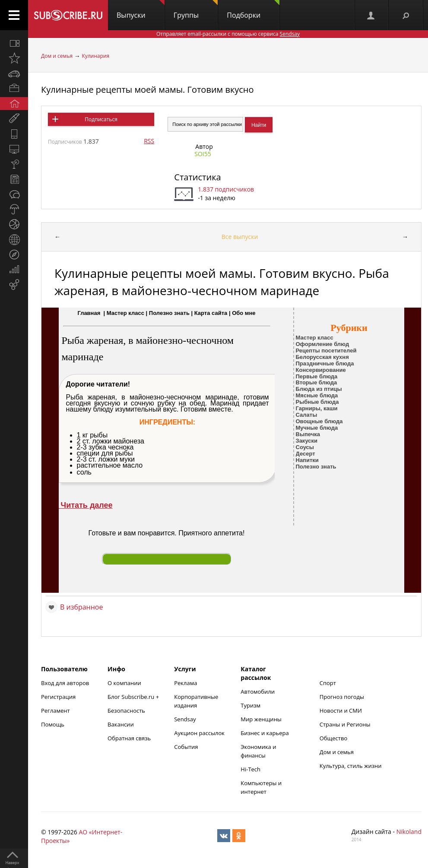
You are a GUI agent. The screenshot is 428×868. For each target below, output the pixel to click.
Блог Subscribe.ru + (134, 697)
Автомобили (258, 692)
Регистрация (58, 697)
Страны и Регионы (345, 724)
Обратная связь (129, 738)
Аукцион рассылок (199, 733)
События (186, 747)
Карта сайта (211, 313)
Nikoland (409, 832)
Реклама (185, 683)
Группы (196, 10)
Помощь (53, 724)
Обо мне (244, 313)
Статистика (197, 177)
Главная (89, 313)
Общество (333, 738)
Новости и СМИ (341, 711)
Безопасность (126, 711)
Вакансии (121, 724)
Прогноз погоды (342, 697)
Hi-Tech (250, 769)
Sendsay (185, 719)
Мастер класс (125, 313)
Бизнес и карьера (265, 733)
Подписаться (101, 119)
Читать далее (86, 505)
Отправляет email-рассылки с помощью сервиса (228, 34)
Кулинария (95, 56)
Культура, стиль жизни (351, 766)
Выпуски (141, 10)
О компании (124, 683)
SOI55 (203, 154)
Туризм (250, 705)
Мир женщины (261, 719)
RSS (149, 141)
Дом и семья (57, 56)
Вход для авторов (65, 683)
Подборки (253, 10)
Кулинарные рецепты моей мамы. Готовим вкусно (147, 90)
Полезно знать (169, 313)
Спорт (328, 683)
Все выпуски (240, 237)
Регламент (55, 711)
